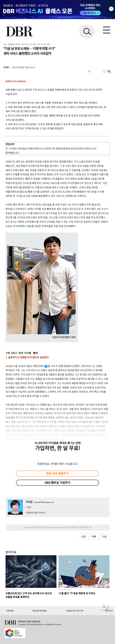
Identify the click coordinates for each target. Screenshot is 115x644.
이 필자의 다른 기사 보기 (36, 512)
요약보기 (109, 71)
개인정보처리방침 (40, 611)
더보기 (89, 71)
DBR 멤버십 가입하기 (57, 483)
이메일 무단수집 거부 (75, 611)
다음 (105, 536)
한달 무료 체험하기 (57, 473)
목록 (94, 536)
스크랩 (104, 71)
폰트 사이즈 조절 (99, 71)
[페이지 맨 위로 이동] (105, 607)
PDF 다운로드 (94, 71)
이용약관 (10, 611)
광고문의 (109, 611)
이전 (84, 536)
